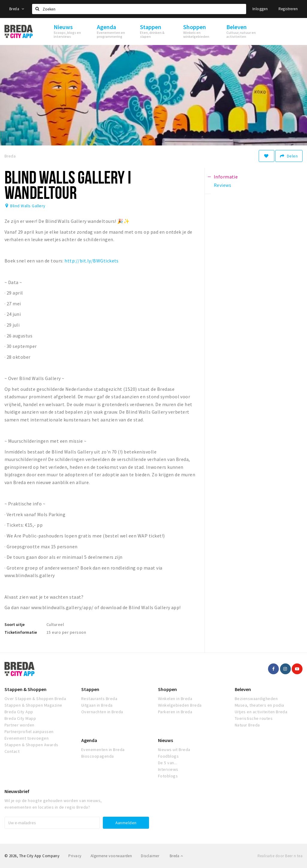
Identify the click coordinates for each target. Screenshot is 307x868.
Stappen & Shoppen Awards (31, 745)
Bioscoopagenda (98, 756)
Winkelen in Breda (175, 699)
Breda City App (19, 712)
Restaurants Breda (99, 699)
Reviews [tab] (222, 185)
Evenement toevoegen (27, 738)
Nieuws (165, 740)
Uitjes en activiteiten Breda (261, 712)
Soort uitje (15, 624)
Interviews (168, 769)
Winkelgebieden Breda (180, 705)
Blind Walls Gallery (28, 206)
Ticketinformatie (21, 632)
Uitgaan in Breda (97, 705)
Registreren (288, 9)
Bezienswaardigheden (256, 699)
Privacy (75, 856)
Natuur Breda (247, 725)
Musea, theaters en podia (259, 705)
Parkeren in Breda (175, 712)
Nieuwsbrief (17, 791)
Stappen (90, 689)
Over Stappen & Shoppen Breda (35, 699)
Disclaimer (150, 856)
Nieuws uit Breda (174, 750)
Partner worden (19, 725)
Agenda (89, 740)
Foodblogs (168, 756)
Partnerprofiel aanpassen (29, 732)
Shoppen (167, 689)
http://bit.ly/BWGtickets (92, 261)
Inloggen (260, 9)
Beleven (243, 689)
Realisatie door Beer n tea (280, 856)
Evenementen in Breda (103, 750)
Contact (12, 751)
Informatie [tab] (226, 177)
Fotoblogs (168, 776)
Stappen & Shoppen (25, 689)
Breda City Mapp (20, 718)
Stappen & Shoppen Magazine (33, 705)
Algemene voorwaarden (111, 856)
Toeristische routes (254, 718)
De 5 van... (168, 763)
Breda (17, 9)
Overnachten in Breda (102, 712)
